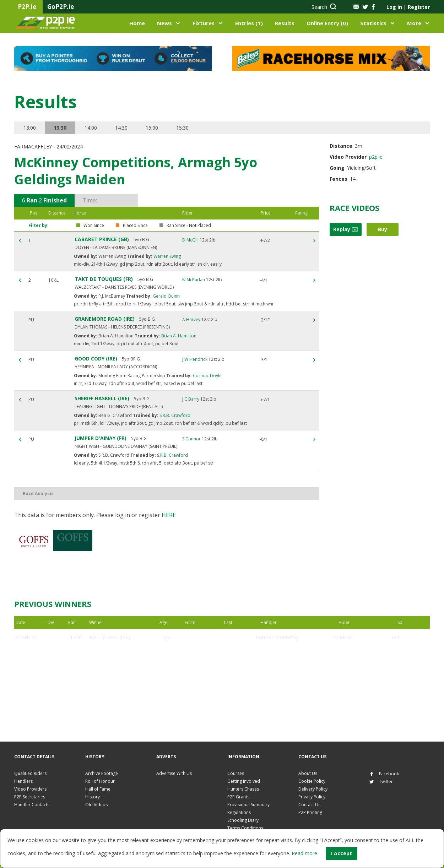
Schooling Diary (243, 820)
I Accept (342, 853)
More (414, 23)
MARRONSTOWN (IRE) (116, 688)
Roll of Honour (100, 781)
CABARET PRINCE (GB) (102, 239)
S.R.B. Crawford (174, 415)
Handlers (23, 781)
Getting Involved (244, 781)
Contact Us (309, 805)
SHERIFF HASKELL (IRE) (102, 398)
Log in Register (408, 7)
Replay (346, 229)
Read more (304, 853)
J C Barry (191, 399)
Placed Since (135, 226)
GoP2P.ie (61, 7)
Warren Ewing (167, 256)
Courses (236, 773)
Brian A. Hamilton (178, 336)
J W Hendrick (195, 359)
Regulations (239, 812)
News (164, 23)
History (93, 797)
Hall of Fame (98, 789)
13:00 (30, 128)
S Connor (191, 439)
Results (285, 23)
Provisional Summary (248, 805)
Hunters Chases (243, 789)
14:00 (91, 128)
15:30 (182, 128)
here (169, 515)
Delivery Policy (313, 789)
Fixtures (204, 23)
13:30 (60, 128)
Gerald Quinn (166, 296)
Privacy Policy (312, 797)
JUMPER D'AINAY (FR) (101, 438)
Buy (383, 229)
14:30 (121, 128)
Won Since (94, 226)
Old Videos (96, 805)
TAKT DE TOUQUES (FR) (104, 279)
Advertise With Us (174, 773)
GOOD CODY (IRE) (96, 359)
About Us (308, 773)
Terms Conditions (245, 828)
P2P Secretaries (30, 797)
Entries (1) (249, 23)
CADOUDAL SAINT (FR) (117, 671)
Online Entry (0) (327, 23)
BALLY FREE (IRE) (110, 637)
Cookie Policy (312, 781)
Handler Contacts (32, 805)
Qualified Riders (30, 773)
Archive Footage (102, 773)
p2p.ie (376, 157)
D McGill (190, 240)
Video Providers (30, 789)
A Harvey (191, 319)
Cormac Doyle (207, 376)
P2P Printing (310, 812)
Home (137, 23)
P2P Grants (238, 797)
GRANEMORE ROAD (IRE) (105, 319)
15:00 (152, 128)
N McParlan (194, 280)
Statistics (373, 23)
